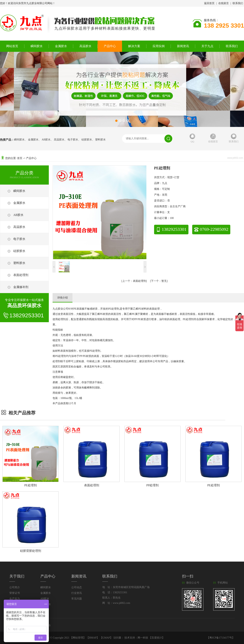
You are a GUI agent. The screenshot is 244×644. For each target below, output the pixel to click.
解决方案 (134, 46)
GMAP (106, 638)
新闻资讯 (183, 46)
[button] (116, 121)
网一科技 (143, 638)
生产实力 (15, 599)
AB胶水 (46, 140)
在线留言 (224, 3)
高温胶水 (85, 46)
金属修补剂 (21, 287)
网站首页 (12, 46)
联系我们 (238, 3)
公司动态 (77, 587)
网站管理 (78, 638)
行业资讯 (77, 593)
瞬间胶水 (37, 46)
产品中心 (110, 46)
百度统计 (157, 638)
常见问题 (77, 599)
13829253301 (171, 229)
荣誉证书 (15, 593)
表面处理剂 (21, 275)
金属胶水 (61, 46)
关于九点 (207, 46)
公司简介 (15, 587)
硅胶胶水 (87, 140)
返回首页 (209, 3)
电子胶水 (73, 140)
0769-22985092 (211, 229)
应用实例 (159, 46)
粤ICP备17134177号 (221, 638)
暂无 (159, 281)
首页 (20, 158)
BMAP (93, 638)
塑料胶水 (100, 140)
